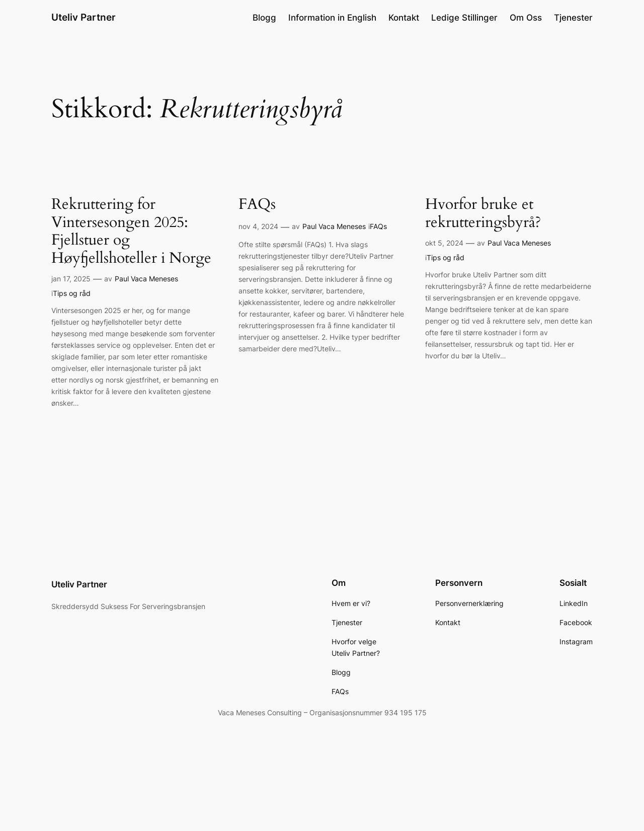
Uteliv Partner (84, 17)
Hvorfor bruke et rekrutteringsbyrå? (483, 214)
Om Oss (526, 18)
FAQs (257, 205)
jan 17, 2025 (71, 279)
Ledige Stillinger (464, 18)
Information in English (332, 18)
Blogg (264, 18)
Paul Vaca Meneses (146, 279)
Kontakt (404, 18)
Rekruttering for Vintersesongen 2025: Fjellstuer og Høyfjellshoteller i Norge (131, 232)
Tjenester (573, 18)
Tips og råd (72, 293)
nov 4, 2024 (258, 226)
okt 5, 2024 (444, 243)
